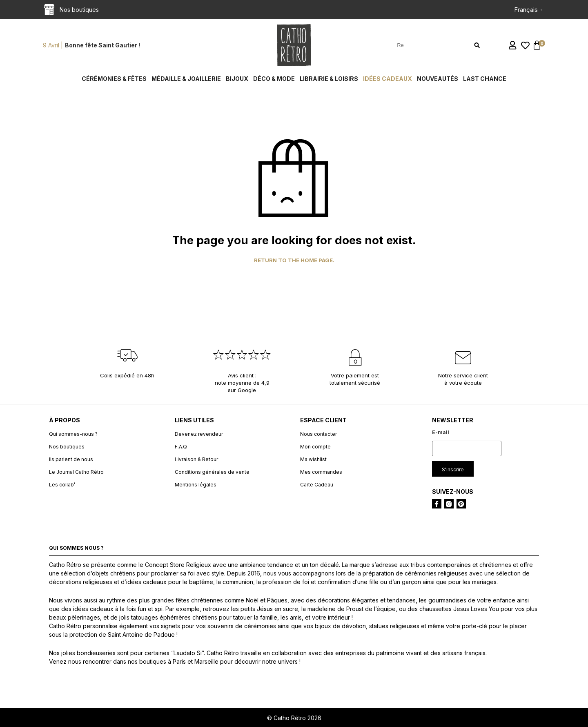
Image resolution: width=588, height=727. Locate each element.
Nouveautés (438, 79)
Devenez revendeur (199, 434)
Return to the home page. (294, 260)
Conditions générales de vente (212, 472)
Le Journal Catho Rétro (76, 472)
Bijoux (237, 79)
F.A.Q (181, 447)
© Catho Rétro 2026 (294, 718)
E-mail (441, 432)
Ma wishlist (313, 459)
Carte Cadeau (317, 485)
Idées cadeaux (388, 79)
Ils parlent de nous (71, 459)
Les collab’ (62, 485)
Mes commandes (321, 472)
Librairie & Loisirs (329, 79)
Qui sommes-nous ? (73, 434)
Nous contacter (318, 434)
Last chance (485, 79)
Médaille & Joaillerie (186, 79)
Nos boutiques (67, 447)
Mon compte (315, 447)
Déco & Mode (274, 79)
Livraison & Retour (196, 459)
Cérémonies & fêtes (114, 79)
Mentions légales (196, 485)
